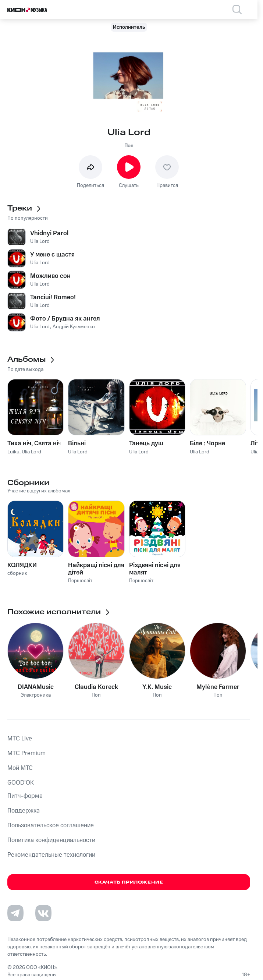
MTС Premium (26, 753)
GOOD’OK (21, 783)
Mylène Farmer (218, 687)
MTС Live (20, 739)
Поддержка (24, 811)
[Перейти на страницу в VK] (43, 913)
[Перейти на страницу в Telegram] (15, 913)
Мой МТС (20, 768)
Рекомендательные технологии (51, 855)
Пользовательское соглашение (51, 825)
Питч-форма (25, 796)
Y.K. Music (157, 687)
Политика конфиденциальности (51, 840)
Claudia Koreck (96, 687)
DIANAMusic (36, 687)
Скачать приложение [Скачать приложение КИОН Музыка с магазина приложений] (129, 882)
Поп (129, 146)
